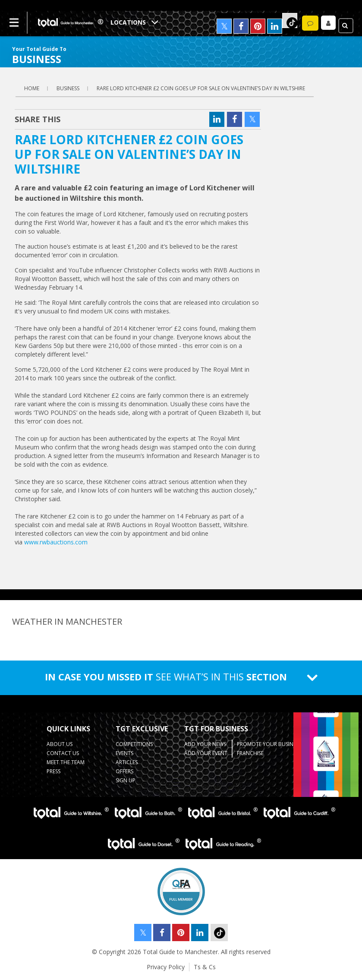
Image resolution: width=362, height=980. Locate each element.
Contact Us (63, 753)
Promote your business (269, 744)
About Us (60, 744)
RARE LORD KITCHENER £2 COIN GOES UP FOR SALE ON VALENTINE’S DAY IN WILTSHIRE (201, 88)
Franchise (250, 753)
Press (54, 771)
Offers (124, 771)
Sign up (126, 780)
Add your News (205, 744)
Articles (127, 762)
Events (124, 753)
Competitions (134, 744)
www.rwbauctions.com (56, 542)
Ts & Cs (205, 967)
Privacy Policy (166, 967)
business (68, 88)
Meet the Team (66, 762)
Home (32, 88)
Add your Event (206, 753)
